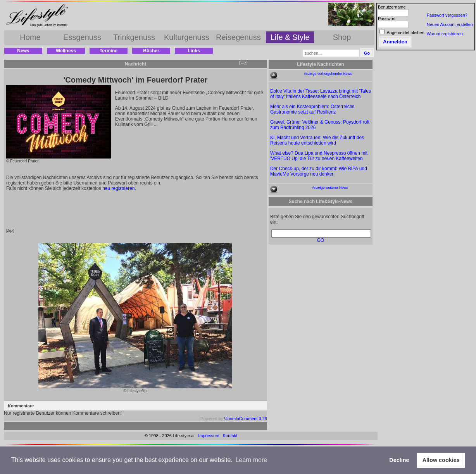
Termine (109, 51)
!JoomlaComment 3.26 (246, 419)
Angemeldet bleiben (405, 33)
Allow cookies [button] (441, 460)
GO (321, 240)
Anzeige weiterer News (330, 188)
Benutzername (392, 7)
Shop (342, 37)
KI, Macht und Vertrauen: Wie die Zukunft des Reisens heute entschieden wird (317, 140)
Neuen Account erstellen (450, 24)
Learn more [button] (251, 460)
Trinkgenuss (134, 37)
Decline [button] (399, 460)
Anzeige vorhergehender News (328, 74)
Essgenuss (82, 37)
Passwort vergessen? (447, 15)
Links (194, 51)
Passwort (387, 19)
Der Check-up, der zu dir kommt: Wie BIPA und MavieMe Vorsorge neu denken (319, 171)
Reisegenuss (238, 37)
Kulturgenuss (187, 37)
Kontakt (230, 436)
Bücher (151, 51)
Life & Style (290, 37)
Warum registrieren (445, 34)
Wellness (66, 51)
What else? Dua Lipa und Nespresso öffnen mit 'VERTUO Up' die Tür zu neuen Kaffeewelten (319, 156)
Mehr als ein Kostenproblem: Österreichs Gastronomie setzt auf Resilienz (312, 109)
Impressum (209, 436)
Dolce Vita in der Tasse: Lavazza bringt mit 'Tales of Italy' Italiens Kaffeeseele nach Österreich (321, 94)
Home (30, 37)
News (23, 51)
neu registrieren (118, 188)
